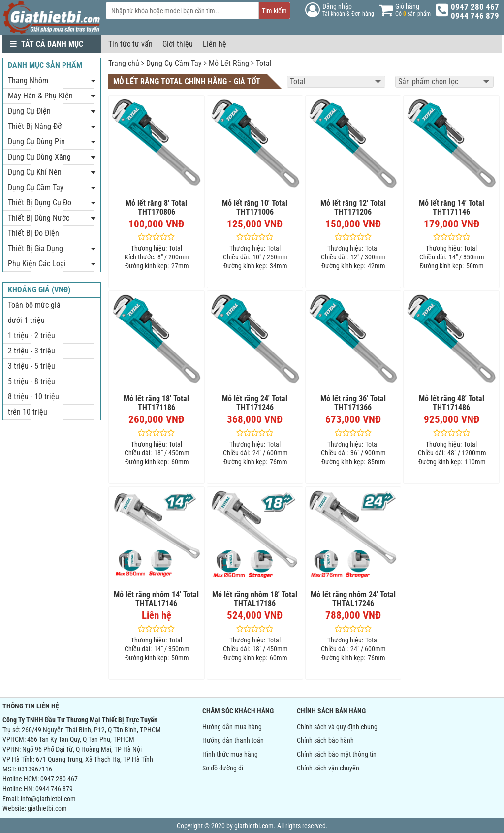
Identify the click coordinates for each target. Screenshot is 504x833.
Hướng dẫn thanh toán (233, 740)
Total (264, 63)
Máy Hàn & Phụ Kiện (40, 96)
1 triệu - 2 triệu (31, 336)
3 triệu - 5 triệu (31, 366)
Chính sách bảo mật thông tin (337, 754)
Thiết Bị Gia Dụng (35, 248)
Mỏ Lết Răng (229, 63)
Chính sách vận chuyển (328, 768)
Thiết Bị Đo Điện (33, 233)
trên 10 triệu (28, 412)
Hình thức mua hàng (230, 754)
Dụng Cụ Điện (29, 111)
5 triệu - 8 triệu (31, 381)
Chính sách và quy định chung (337, 727)
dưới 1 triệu (26, 320)
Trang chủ (124, 63)
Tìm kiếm (274, 11)
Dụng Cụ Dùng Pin (36, 142)
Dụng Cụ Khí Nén (35, 172)
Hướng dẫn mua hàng (232, 727)
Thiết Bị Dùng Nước (39, 218)
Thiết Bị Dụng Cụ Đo (40, 203)
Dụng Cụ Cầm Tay (174, 63)
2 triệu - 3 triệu (31, 351)
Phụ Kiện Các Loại (37, 264)
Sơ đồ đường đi (223, 768)
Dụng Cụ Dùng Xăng (39, 157)
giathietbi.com (47, 808)
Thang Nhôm (28, 80)
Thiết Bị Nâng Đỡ (35, 126)
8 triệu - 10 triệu (33, 397)
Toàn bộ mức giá (34, 305)
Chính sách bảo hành (325, 740)
